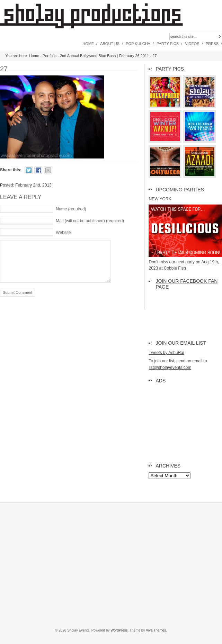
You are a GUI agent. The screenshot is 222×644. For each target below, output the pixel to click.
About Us (110, 44)
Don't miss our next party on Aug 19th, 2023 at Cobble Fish (185, 262)
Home (88, 44)
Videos (192, 44)
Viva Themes (156, 630)
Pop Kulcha (138, 44)
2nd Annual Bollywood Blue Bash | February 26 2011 (104, 56)
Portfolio (50, 56)
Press (212, 44)
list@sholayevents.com (170, 368)
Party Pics (168, 44)
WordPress (119, 630)
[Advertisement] (111, 565)
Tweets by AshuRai (166, 353)
